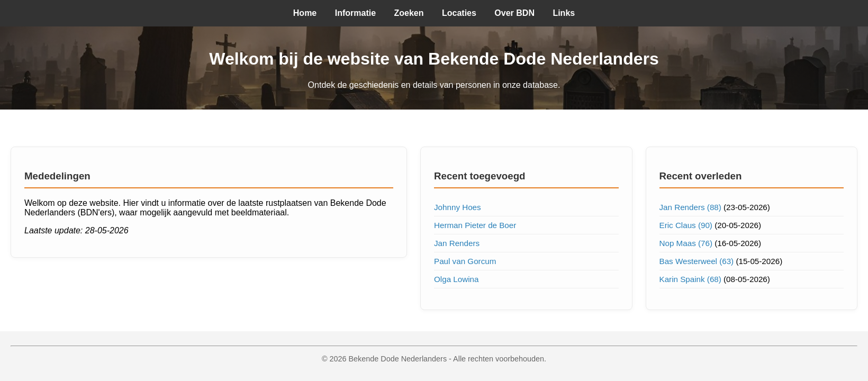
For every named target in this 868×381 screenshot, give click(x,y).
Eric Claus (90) (686, 225)
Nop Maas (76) (686, 243)
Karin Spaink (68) (690, 279)
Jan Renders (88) (690, 207)
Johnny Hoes (458, 207)
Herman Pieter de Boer (475, 225)
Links (564, 13)
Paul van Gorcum (465, 261)
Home (305, 13)
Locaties (459, 13)
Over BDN (514, 13)
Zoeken (409, 13)
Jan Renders (457, 243)
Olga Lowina (456, 279)
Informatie (355, 13)
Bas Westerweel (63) (697, 261)
